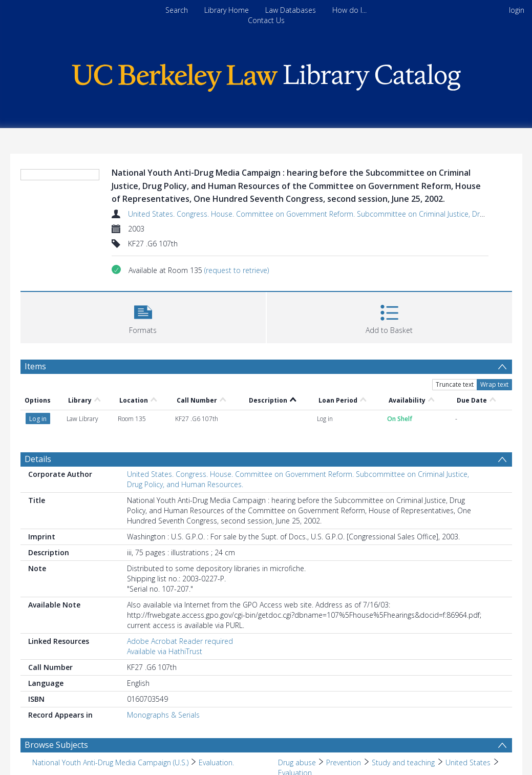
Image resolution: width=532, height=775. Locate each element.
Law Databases (291, 10)
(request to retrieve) (237, 270)
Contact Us (266, 20)
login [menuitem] (517, 10)
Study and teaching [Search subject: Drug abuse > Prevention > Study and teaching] (403, 762)
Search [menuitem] (177, 10)
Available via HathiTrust (165, 651)
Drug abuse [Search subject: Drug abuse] (297, 762)
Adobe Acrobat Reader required (180, 641)
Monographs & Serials (163, 715)
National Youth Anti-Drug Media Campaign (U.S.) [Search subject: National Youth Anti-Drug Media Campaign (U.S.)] (110, 762)
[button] (143, 316)
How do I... (349, 10)
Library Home (227, 10)
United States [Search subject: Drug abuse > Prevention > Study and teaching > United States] (468, 762)
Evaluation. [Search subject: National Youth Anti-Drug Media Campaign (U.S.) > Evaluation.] (216, 762)
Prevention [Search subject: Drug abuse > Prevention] (344, 762)
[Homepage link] (266, 75)
